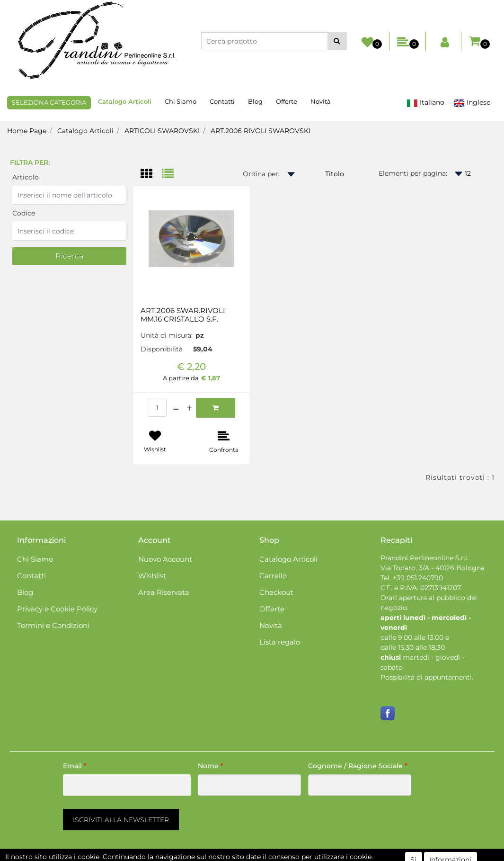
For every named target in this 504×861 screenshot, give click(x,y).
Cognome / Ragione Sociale (358, 766)
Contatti (222, 101)
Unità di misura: (167, 335)
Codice (24, 213)
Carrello (273, 576)
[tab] (151, 175)
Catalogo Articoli (125, 101)
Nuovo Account (165, 559)
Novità (321, 101)
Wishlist (152, 576)
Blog (255, 101)
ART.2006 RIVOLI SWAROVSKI (261, 131)
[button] (337, 41)
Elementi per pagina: (413, 173)
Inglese (472, 103)
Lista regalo (280, 642)
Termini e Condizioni (53, 625)
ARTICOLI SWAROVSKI (162, 131)
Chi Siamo (181, 101)
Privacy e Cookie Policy (57, 609)
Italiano (425, 103)
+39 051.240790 (418, 578)
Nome (211, 766)
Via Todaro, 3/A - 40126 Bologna (433, 568)
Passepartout (293, 856)
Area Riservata (164, 592)
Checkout (276, 592)
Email (75, 766)
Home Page (27, 131)
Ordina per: (261, 174)
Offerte (287, 101)
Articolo (26, 177)
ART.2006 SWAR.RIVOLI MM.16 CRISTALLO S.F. (183, 315)
